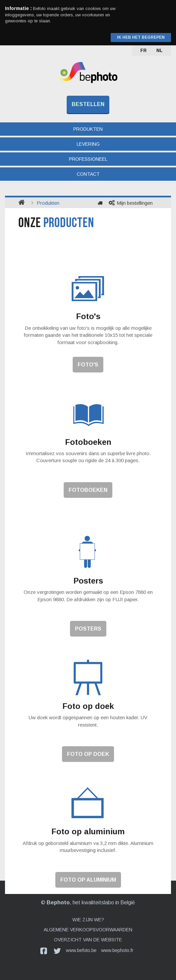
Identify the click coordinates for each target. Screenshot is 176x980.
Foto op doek (88, 754)
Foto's (88, 365)
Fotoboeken (88, 490)
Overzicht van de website (88, 940)
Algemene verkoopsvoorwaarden (88, 930)
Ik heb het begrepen (141, 37)
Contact (88, 174)
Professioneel (88, 159)
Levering (88, 144)
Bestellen (88, 104)
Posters (88, 629)
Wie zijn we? (88, 920)
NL (159, 50)
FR (143, 50)
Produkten (88, 129)
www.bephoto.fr (117, 950)
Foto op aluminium (88, 880)
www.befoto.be (81, 950)
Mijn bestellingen (135, 203)
